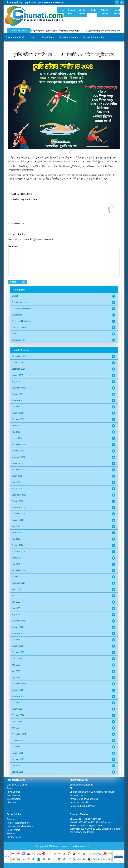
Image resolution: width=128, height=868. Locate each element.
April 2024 (16, 728)
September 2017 (19, 388)
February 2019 (18, 470)
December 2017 (18, 407)
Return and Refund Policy (83, 806)
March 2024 (17, 722)
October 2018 (17, 451)
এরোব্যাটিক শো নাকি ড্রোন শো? (110, 31)
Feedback (12, 833)
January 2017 (17, 375)
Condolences (13, 795)
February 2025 (18, 759)
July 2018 (16, 432)
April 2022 (16, 596)
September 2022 (19, 621)
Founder (11, 819)
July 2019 (16, 482)
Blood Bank (48, 37)
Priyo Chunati (14, 792)
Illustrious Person (68, 37)
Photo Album (86, 45)
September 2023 (19, 684)
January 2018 (17, 413)
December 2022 (18, 640)
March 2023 (17, 659)
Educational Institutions (22, 321)
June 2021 (16, 558)
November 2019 (18, 507)
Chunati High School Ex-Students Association (92, 792)
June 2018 (16, 426)
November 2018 (18, 457)
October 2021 (17, 577)
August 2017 (17, 382)
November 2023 (18, 696)
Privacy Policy (14, 837)
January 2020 (17, 520)
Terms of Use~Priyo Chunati (84, 799)
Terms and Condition (80, 802)
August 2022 (17, 615)
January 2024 (17, 709)
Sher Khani (44, 45)
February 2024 (18, 715)
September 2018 (19, 444)
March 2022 (17, 589)
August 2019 (17, 489)
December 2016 (18, 369)
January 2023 (17, 646)
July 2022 (16, 608)
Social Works (13, 830)
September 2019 (19, 495)
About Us (11, 802)
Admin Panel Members (18, 823)
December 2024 (18, 747)
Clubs (73, 788)
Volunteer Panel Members (20, 826)
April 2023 (16, 665)
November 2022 (18, 633)
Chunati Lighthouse (20, 302)
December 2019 (18, 514)
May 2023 (16, 671)
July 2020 (16, 539)
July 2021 (16, 564)
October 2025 (17, 772)
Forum (10, 788)
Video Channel (105, 45)
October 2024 (17, 740)
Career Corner (14, 799)
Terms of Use (76, 795)
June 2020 (16, 533)
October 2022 (17, 627)
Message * (14, 246)
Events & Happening (94, 37)
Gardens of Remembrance (20, 45)
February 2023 (18, 652)
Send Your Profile (65, 45)
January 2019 (17, 463)
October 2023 (17, 690)
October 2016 (17, 363)
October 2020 (17, 545)
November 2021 (18, 583)
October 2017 (17, 394)
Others (15, 334)
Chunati (15, 296)
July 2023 (16, 677)
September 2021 (19, 570)
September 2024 (19, 734)
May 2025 (16, 766)
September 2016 (19, 356)
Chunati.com (17, 315)
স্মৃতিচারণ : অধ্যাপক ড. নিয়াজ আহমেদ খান (62, 31)
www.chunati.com (63, 846)
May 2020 (16, 526)
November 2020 (18, 552)
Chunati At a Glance (17, 785)
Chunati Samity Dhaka (21, 309)
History (33, 37)
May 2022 (16, 602)
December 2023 (18, 703)
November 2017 (18, 400)
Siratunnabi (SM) (15, 37)
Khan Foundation (19, 327)
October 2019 (17, 501)
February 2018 (18, 419)
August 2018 (17, 438)
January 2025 (17, 753)
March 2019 (17, 476)
